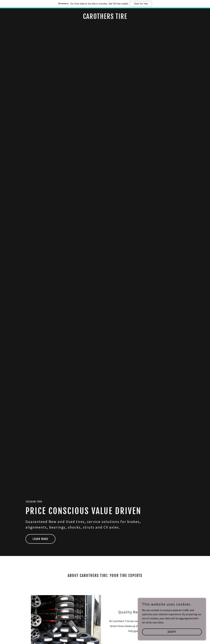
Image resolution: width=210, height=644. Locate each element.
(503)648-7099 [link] (34, 501)
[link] (105, 18)
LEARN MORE (40, 539)
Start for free (141, 4)
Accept (172, 632)
